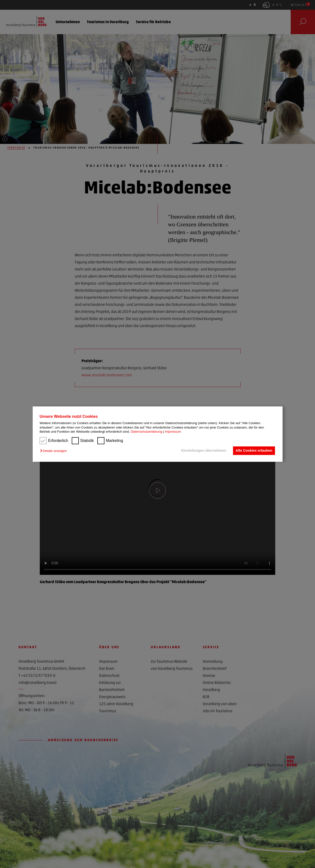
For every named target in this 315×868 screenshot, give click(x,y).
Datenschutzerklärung (146, 432)
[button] (55, 451)
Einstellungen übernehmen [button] (203, 451)
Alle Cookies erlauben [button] (254, 451)
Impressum (173, 432)
